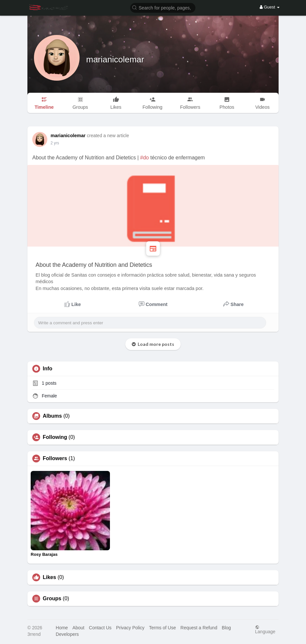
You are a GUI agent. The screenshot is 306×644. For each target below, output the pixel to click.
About (78, 628)
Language (265, 629)
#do (145, 158)
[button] (163, 7)
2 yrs (55, 143)
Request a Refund (199, 628)
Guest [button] (270, 7)
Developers (67, 634)
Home (62, 628)
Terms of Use (162, 628)
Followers (55, 459)
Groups (52, 599)
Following (55, 437)
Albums (52, 416)
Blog (226, 628)
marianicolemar (115, 59)
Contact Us (100, 628)
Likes (49, 577)
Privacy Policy (130, 628)
